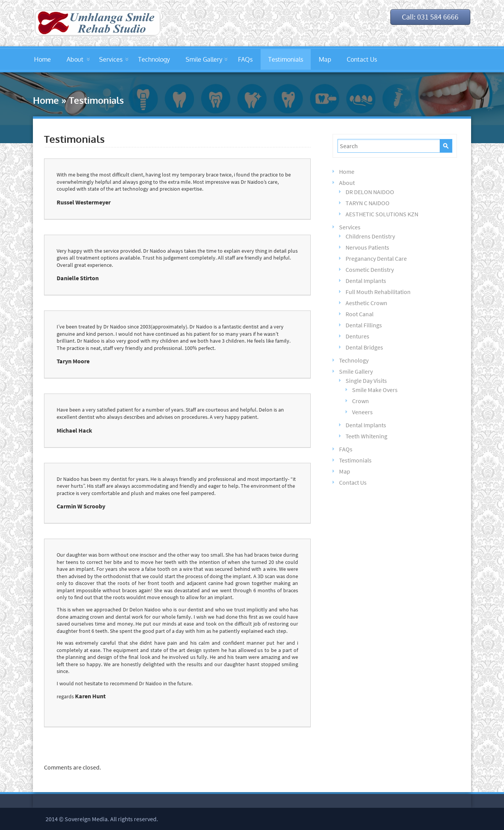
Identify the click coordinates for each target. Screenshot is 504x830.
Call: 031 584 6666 (428, 17)
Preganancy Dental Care (376, 258)
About (75, 59)
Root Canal (360, 314)
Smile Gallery (204, 59)
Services (111, 59)
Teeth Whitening (366, 436)
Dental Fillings (364, 325)
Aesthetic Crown (366, 303)
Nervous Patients (367, 247)
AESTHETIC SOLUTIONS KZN (382, 214)
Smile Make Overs (375, 390)
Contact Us (362, 59)
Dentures (357, 336)
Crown (360, 401)
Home (42, 59)
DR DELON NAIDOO (370, 192)
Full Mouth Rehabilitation (378, 292)
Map (325, 59)
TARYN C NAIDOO (368, 203)
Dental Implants (366, 281)
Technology (154, 59)
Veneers (362, 412)
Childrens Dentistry (370, 236)
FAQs (245, 59)
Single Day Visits (366, 381)
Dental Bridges (364, 347)
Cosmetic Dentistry (370, 270)
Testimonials (286, 59)
